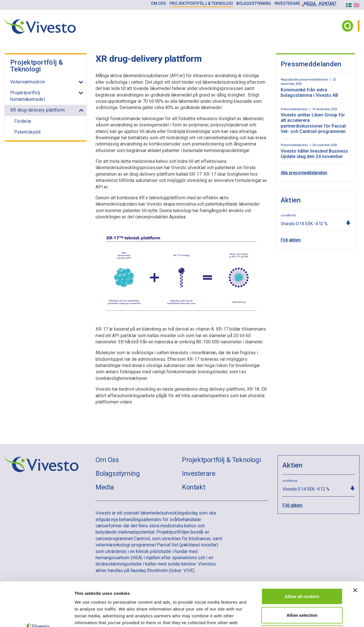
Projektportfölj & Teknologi (37, 66)
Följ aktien (291, 240)
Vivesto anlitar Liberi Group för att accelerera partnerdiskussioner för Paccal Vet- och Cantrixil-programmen (313, 123)
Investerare (199, 474)
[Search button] (348, 26)
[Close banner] (355, 546)
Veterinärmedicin (28, 82)
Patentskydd (27, 132)
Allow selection (302, 571)
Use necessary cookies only (302, 590)
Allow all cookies (302, 552)
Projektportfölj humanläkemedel (28, 96)
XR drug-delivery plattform (38, 110)
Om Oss (107, 460)
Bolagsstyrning (118, 474)
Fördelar (23, 121)
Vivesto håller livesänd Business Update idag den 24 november (314, 154)
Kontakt (194, 487)
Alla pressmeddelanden (304, 173)
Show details (298, 616)
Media (105, 487)
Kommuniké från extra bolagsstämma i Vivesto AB (309, 93)
